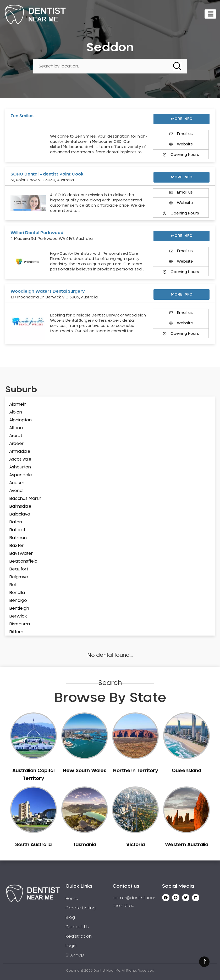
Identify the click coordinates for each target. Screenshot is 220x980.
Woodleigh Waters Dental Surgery (48, 291)
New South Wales (85, 771)
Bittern (16, 632)
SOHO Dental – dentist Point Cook (47, 174)
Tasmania (84, 845)
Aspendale (21, 475)
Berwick (18, 616)
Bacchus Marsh (25, 499)
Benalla (17, 593)
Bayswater (21, 553)
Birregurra (20, 624)
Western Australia (187, 845)
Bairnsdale (20, 506)
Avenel (16, 491)
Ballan (16, 522)
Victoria (136, 845)
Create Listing (81, 908)
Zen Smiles (22, 116)
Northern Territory (136, 771)
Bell (13, 585)
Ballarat (17, 530)
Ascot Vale (20, 459)
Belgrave (19, 577)
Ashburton (20, 467)
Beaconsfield (23, 561)
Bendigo (18, 601)
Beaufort (19, 569)
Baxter (16, 546)
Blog (70, 917)
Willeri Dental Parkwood (37, 233)
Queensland (186, 771)
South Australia (33, 845)
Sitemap (75, 955)
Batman (18, 538)
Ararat (16, 436)
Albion (16, 412)
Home (72, 899)
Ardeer (16, 444)
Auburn (17, 483)
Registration (79, 936)
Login (71, 946)
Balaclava (20, 514)
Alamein (18, 404)
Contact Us (77, 927)
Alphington (20, 420)
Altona (16, 428)
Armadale (20, 451)
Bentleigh (19, 608)
